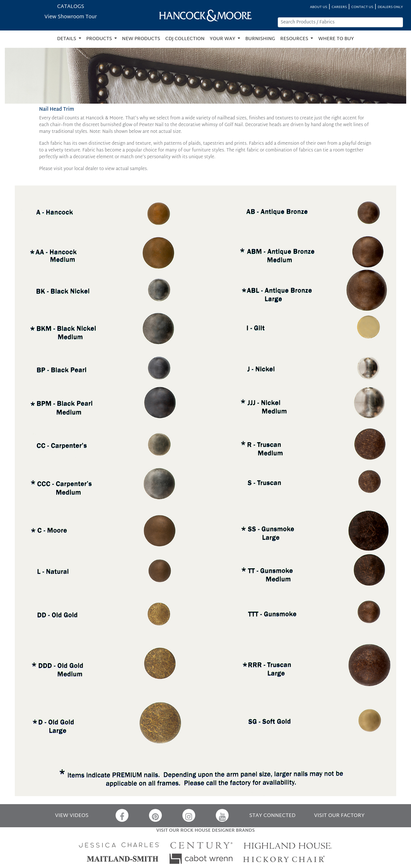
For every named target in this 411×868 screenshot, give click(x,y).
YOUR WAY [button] (223, 39)
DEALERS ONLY (390, 7)
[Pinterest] (155, 815)
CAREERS (339, 7)
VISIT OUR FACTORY (339, 816)
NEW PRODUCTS (141, 39)
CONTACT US (362, 7)
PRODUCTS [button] (100, 39)
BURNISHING (260, 39)
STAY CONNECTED (272, 816)
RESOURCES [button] (295, 39)
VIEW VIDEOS (72, 816)
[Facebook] (122, 815)
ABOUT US (319, 7)
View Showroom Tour (70, 17)
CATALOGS (71, 7)
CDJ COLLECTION (185, 39)
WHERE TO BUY (336, 39)
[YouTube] (222, 815)
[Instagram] (189, 815)
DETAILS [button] (67, 39)
